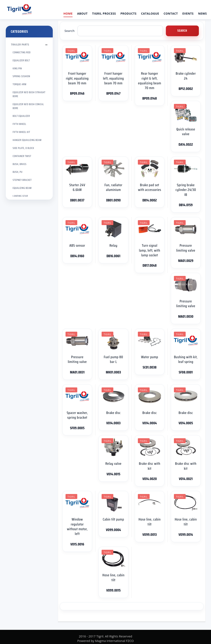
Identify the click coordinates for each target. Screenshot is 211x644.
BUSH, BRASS (19, 164)
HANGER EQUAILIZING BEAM (27, 140)
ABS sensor (77, 245)
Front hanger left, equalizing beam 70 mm (113, 78)
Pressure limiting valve (186, 248)
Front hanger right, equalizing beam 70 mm (77, 78)
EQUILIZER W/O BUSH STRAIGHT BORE (29, 94)
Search (70, 31)
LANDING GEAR (20, 196)
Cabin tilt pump (113, 519)
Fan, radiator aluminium (113, 187)
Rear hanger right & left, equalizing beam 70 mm (150, 81)
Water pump (149, 357)
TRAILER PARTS (20, 44)
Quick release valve (186, 132)
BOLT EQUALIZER (21, 116)
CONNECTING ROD (22, 52)
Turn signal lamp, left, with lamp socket (149, 250)
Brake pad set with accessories (150, 187)
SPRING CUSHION (21, 76)
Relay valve (113, 464)
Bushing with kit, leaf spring (186, 359)
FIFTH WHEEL (19, 124)
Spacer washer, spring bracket (77, 415)
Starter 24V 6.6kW (77, 187)
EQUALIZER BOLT (21, 60)
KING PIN (17, 68)
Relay (113, 245)
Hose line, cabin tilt (149, 522)
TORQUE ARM (19, 84)
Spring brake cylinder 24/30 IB (186, 190)
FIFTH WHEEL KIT (21, 132)
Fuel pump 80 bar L (114, 359)
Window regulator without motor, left (77, 527)
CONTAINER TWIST (22, 156)
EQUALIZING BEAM (22, 188)
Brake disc (114, 413)
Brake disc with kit (150, 466)
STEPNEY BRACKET (22, 180)
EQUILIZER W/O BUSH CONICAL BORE (28, 106)
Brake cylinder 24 (186, 76)
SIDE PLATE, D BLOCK (23, 148)
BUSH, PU (17, 172)
